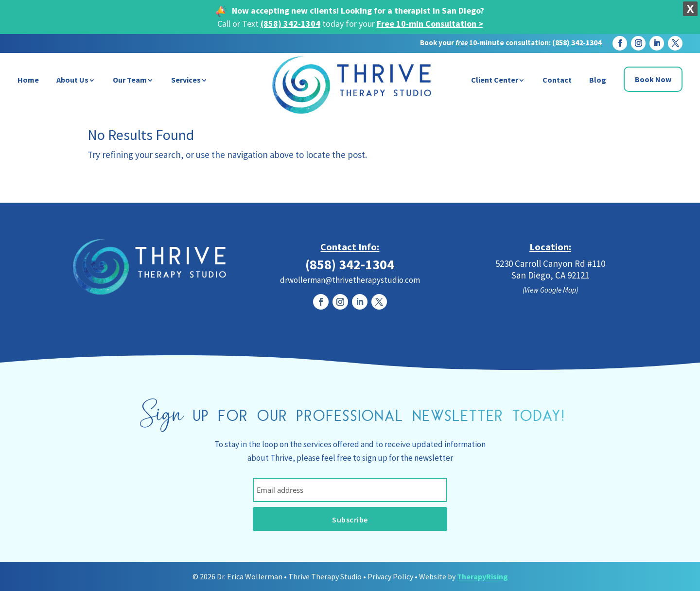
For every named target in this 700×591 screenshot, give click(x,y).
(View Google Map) (550, 290)
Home (28, 80)
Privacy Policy (390, 576)
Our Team (130, 80)
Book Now (653, 79)
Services (186, 80)
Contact (557, 80)
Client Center (495, 80)
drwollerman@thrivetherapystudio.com (350, 280)
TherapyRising (482, 576)
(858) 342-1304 (290, 24)
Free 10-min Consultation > (430, 24)
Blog (598, 80)
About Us (72, 80)
